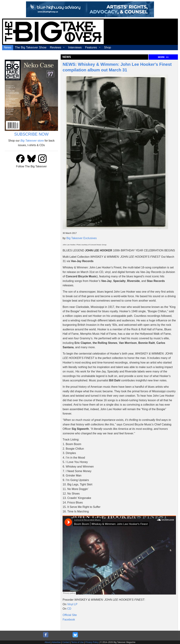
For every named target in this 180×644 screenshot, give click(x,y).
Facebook (69, 620)
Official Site (70, 615)
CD (69, 609)
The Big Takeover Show (31, 47)
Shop (108, 47)
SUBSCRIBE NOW (31, 134)
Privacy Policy (92, 642)
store (32, 141)
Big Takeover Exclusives (82, 238)
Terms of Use (77, 642)
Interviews (75, 47)
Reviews (56, 47)
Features (91, 47)
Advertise (56, 642)
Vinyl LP (72, 604)
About (47, 642)
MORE (163, 57)
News (8, 47)
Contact (66, 642)
